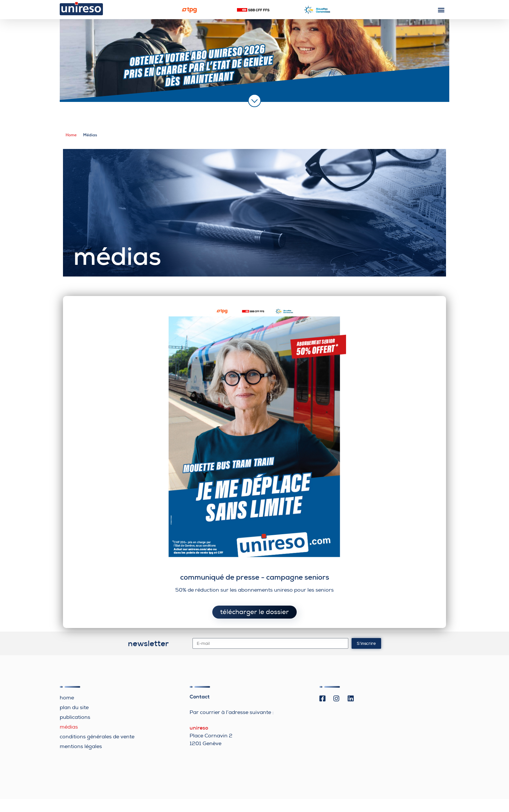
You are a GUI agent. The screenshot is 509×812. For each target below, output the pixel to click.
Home (71, 135)
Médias (69, 727)
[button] (441, 10)
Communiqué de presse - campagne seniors (255, 577)
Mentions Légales (81, 746)
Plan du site (74, 707)
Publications (75, 717)
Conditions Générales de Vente (97, 737)
